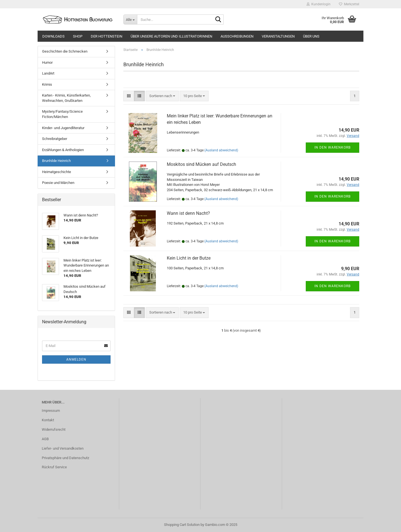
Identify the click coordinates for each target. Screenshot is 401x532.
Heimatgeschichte (57, 172)
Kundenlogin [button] (319, 4)
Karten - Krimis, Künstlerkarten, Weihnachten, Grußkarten (66, 98)
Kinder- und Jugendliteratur (63, 128)
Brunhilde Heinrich (56, 161)
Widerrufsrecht (54, 429)
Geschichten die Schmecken (65, 51)
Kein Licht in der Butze (189, 258)
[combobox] (162, 96)
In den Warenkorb (332, 147)
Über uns (311, 36)
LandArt (48, 73)
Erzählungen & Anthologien (63, 150)
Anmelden (76, 359)
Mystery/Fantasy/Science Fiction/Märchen (62, 114)
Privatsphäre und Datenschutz (65, 458)
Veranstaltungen (278, 36)
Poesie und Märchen (58, 183)
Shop (78, 36)
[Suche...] (130, 19)
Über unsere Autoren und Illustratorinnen (171, 36)
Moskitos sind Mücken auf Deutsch (201, 164)
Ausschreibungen (237, 36)
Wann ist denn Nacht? (188, 213)
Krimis (47, 84)
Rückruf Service (54, 467)
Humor (47, 62)
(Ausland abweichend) (221, 150)
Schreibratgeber (55, 139)
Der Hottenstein (107, 36)
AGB (45, 439)
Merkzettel (349, 4)
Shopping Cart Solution (182, 525)
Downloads (53, 36)
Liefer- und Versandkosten (63, 448)
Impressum (51, 411)
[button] (129, 96)
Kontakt (48, 420)
